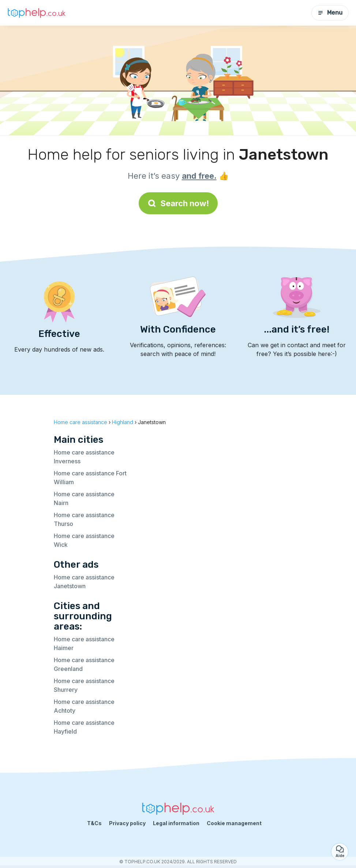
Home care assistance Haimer (84, 643)
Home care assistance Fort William (90, 478)
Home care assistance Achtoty (84, 706)
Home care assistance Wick (84, 540)
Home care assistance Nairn (84, 498)
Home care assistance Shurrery (84, 685)
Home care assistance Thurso (84, 519)
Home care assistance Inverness (84, 457)
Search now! (178, 203)
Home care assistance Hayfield (84, 727)
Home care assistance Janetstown (84, 582)
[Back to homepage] (37, 13)
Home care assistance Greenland (84, 664)
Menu (330, 13)
